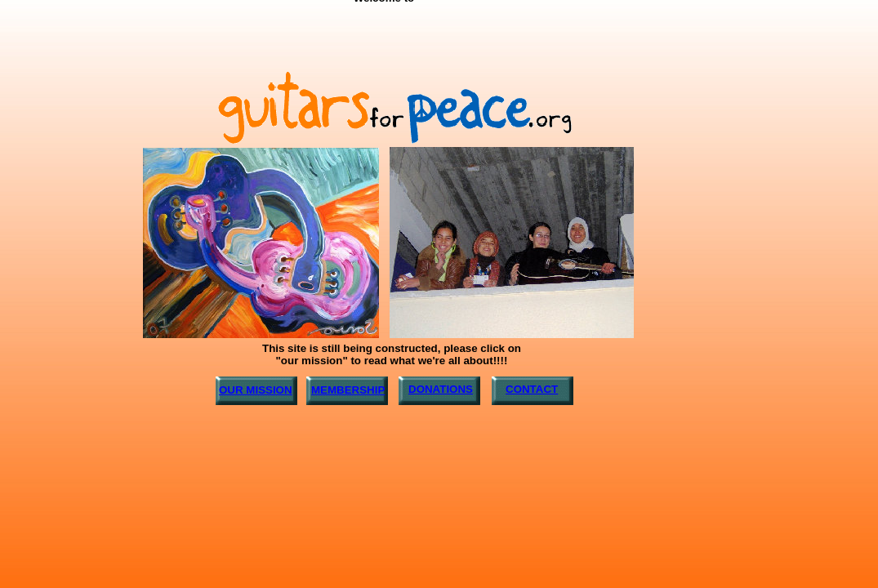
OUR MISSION (256, 390)
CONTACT (532, 389)
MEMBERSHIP (348, 390)
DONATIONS (441, 389)
